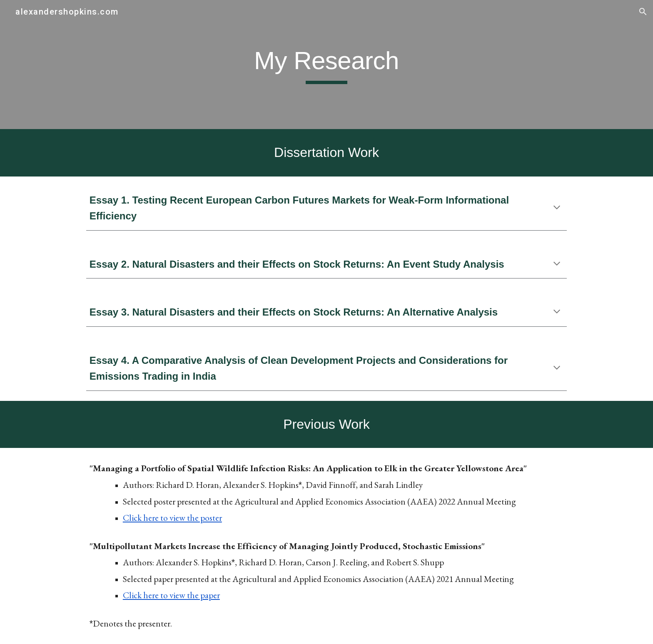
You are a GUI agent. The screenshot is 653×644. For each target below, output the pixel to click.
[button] (643, 12)
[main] (326, 65)
